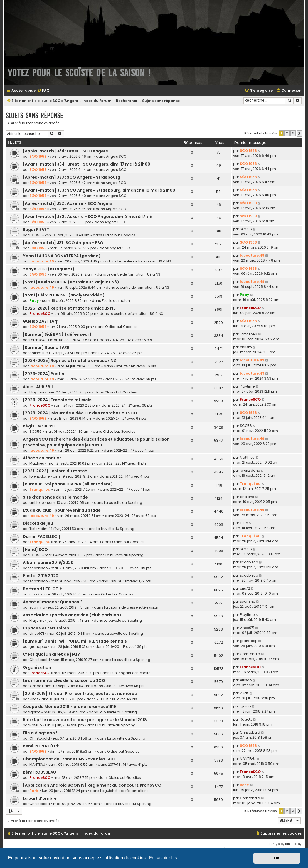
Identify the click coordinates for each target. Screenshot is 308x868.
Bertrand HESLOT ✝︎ (43, 589)
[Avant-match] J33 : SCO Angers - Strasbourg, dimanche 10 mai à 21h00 (99, 190)
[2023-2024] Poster (44, 374)
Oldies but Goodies (119, 235)
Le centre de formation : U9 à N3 (144, 261)
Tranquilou (40, 489)
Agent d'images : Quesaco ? (53, 602)
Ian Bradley (293, 844)
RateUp (36, 725)
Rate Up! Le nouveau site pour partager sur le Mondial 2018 (85, 720)
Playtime (37, 392)
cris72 (35, 594)
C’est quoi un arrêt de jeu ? (51, 654)
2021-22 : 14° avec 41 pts (134, 450)
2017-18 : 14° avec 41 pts (128, 764)
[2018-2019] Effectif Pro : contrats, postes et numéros (80, 694)
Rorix (34, 791)
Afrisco (35, 686)
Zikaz (34, 699)
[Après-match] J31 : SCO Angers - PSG (63, 243)
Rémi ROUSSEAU (39, 772)
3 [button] (293, 133)
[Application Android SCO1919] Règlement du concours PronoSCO (92, 785)
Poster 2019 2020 (41, 576)
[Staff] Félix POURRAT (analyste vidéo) (64, 295)
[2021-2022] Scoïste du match (55, 471)
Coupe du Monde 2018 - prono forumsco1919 (69, 707)
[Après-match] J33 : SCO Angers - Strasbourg (72, 177)
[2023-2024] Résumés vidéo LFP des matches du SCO (80, 413)
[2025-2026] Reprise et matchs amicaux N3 (69, 308)
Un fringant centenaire (131, 673)
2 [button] (287, 133)
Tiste (33, 529)
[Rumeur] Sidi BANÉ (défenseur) (57, 334)
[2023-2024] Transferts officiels (57, 400)
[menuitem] (43, 91)
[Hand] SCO (35, 550)
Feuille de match (116, 301)
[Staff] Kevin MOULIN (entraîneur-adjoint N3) (71, 282)
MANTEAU (37, 764)
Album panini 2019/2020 (48, 563)
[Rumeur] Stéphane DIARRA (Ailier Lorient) (68, 484)
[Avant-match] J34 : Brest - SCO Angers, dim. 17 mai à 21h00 (87, 164)
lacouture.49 (42, 261)
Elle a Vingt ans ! (40, 733)
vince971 (37, 634)
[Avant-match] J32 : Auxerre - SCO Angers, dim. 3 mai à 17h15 (87, 217)
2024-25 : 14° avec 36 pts (131, 340)
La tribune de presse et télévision (131, 607)
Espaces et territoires (46, 628)
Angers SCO (116, 156)
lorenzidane (40, 476)
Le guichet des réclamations (124, 791)
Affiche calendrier (42, 458)
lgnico (35, 712)
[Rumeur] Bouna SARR (46, 347)
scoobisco (39, 568)
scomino (37, 607)
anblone (37, 503)
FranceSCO (40, 314)
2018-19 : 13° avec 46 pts (124, 686)
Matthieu (37, 463)
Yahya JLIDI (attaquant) (49, 269)
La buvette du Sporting (123, 503)
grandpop (38, 647)
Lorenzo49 (38, 340)
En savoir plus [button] (163, 858)
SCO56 (35, 235)
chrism (35, 353)
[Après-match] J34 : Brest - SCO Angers (65, 151)
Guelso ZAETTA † (40, 321)
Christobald (40, 660)
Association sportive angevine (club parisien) (72, 615)
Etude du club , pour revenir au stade (62, 510)
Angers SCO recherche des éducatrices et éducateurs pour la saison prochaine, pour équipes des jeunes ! (96, 442)
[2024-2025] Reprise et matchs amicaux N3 (69, 361)
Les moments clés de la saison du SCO (64, 680)
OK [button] (277, 858)
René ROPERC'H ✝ (41, 746)
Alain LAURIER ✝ (39, 387)
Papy (34, 301)
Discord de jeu (38, 523)
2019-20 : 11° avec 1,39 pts (130, 568)
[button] (299, 133)
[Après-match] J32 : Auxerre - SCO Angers (68, 203)
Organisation (37, 667)
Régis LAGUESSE (39, 426)
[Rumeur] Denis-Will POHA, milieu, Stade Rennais (75, 641)
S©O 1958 (38, 156)
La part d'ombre (40, 798)
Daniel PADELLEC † (42, 536)
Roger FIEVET (36, 230)
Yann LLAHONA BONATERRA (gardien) (62, 256)
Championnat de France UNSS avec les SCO (69, 759)
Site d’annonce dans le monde (55, 497)
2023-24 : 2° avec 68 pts (136, 379)
